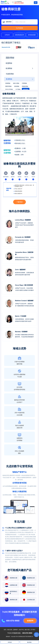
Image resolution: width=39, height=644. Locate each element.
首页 (5, 630)
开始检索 (20, 28)
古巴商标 (18, 89)
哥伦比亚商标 (9, 89)
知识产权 (21, 630)
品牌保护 (15, 630)
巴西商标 (24, 83)
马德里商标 (10, 74)
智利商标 (17, 86)
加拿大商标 (16, 83)
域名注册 (10, 630)
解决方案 (27, 630)
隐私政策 (8, 636)
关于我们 (33, 630)
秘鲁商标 (26, 89)
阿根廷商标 (25, 86)
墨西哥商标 (8, 86)
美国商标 (8, 83)
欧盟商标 (9, 63)
